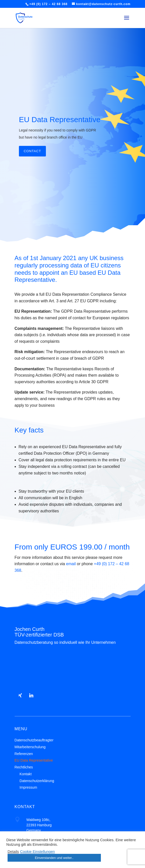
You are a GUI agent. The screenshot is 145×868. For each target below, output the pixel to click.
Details (13, 852)
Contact (32, 167)
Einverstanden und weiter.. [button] (54, 858)
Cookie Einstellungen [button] (38, 852)
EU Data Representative (60, 136)
